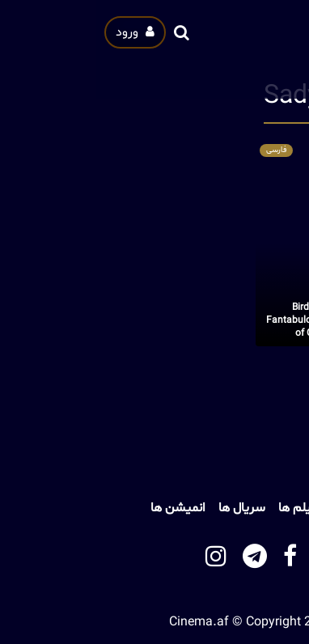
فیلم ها (201, 508)
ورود (39, 32)
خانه (245, 508)
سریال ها (146, 508)
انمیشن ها (82, 508)
